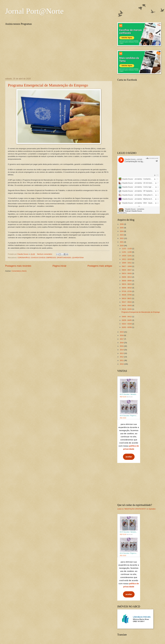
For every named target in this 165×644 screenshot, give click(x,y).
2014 (122, 350)
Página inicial (59, 266)
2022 (122, 238)
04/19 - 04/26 (127, 309)
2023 (122, 235)
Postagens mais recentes (18, 266)
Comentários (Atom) (19, 271)
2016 (122, 343)
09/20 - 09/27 (127, 270)
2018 (122, 335)
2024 (122, 231)
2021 (122, 242)
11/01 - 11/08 (127, 252)
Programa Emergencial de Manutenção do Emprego (48, 85)
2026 (122, 224)
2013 (122, 353)
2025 (122, 228)
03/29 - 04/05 (127, 320)
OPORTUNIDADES (64, 258)
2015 (122, 346)
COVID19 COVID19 (38, 258)
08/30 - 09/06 (127, 281)
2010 (122, 364)
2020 (122, 246)
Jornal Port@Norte (34, 11)
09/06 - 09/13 (127, 277)
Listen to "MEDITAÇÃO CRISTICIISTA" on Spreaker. (137, 509)
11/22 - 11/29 (127, 249)
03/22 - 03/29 (127, 324)
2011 (122, 360)
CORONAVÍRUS (24, 258)
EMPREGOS (51, 258)
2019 (122, 332)
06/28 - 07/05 (127, 295)
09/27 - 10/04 (127, 266)
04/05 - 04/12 (127, 317)
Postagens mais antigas (100, 266)
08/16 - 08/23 (127, 284)
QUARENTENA (78, 258)
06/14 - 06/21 (127, 298)
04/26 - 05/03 (127, 306)
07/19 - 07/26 (127, 291)
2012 (122, 357)
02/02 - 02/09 (127, 327)
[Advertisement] (139, 484)
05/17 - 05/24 (127, 302)
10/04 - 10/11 (127, 263)
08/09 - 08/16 (127, 288)
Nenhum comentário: (45, 254)
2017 (122, 339)
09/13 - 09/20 (127, 273)
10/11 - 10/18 (127, 259)
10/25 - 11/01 (127, 256)
